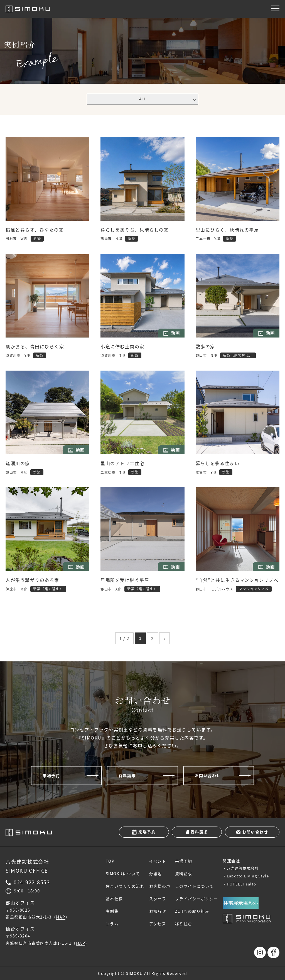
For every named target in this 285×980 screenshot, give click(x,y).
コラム (112, 924)
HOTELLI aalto (242, 884)
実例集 (112, 911)
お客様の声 (160, 886)
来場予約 (51, 775)
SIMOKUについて (123, 874)
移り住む (184, 924)
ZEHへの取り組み (192, 911)
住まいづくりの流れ (125, 886)
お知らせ (158, 911)
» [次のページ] (165, 638)
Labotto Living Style (248, 876)
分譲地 (156, 874)
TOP (110, 861)
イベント (158, 861)
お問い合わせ (208, 775)
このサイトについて (195, 886)
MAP (61, 917)
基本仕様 (114, 899)
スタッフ (158, 899)
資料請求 (127, 775)
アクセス (158, 924)
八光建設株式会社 (243, 868)
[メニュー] (275, 8)
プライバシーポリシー (197, 899)
